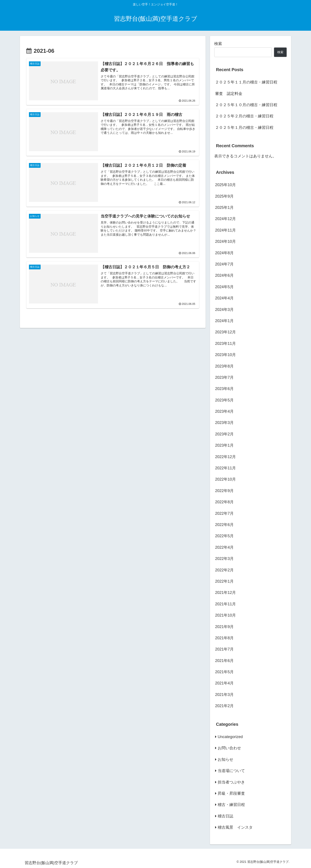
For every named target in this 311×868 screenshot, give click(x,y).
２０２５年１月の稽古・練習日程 (244, 128)
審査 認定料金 (229, 94)
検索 (218, 44)
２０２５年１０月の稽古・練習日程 (246, 105)
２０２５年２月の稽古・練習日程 (244, 116)
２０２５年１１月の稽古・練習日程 (246, 82)
